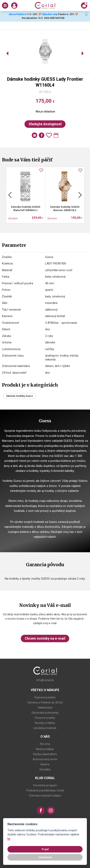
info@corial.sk (45, 680)
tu (9, 839)
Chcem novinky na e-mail (45, 638)
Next (80, 195)
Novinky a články (45, 723)
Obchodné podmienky (45, 713)
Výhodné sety (50, 14)
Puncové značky (45, 718)
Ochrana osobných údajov (45, 796)
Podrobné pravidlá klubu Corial (45, 790)
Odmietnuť (45, 857)
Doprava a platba (45, 697)
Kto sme (45, 744)
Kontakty (45, 769)
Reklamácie (45, 708)
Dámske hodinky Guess (20, 396)
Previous (10, 195)
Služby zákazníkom (45, 754)
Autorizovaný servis (45, 759)
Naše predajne (45, 749)
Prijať (45, 849)
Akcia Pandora (17, 14)
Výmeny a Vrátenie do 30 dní (45, 702)
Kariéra (45, 764)
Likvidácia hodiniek (45, 728)
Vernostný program (45, 785)
